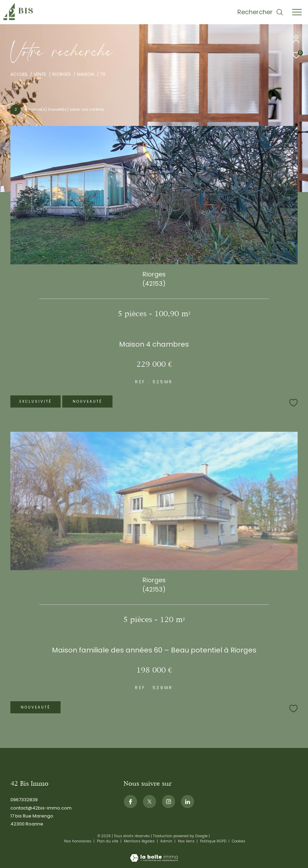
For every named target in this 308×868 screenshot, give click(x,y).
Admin (167, 841)
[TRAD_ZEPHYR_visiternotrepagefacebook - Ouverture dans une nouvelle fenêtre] (130, 802)
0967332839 (24, 800)
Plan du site (108, 841)
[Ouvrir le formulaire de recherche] (260, 12)
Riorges (62, 74)
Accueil (19, 74)
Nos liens (187, 841)
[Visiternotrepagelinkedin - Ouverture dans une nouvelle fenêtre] (188, 802)
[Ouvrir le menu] (297, 12)
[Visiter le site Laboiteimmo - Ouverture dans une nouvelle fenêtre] (154, 853)
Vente (40, 74)
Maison (85, 74)
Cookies (239, 841)
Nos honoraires (78, 841)
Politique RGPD (213, 841)
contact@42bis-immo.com (41, 808)
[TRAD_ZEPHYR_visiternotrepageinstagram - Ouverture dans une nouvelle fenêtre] (169, 802)
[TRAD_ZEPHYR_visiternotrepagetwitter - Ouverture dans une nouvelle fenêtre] (150, 802)
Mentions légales (140, 841)
